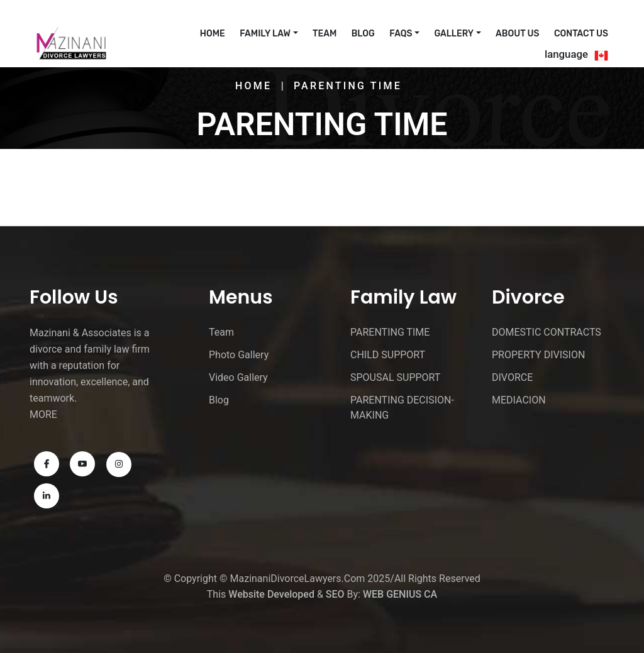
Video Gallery (238, 377)
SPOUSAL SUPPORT (395, 377)
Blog (363, 34)
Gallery (454, 34)
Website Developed (271, 594)
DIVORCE (512, 377)
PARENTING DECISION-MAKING (402, 408)
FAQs (401, 34)
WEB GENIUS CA (400, 594)
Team (325, 34)
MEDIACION (519, 400)
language (566, 54)
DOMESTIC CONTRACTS (547, 332)
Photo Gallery (239, 355)
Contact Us (581, 34)
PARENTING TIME (390, 332)
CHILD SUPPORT (388, 355)
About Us (517, 34)
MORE (43, 414)
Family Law (265, 34)
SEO (335, 594)
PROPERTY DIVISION (538, 355)
